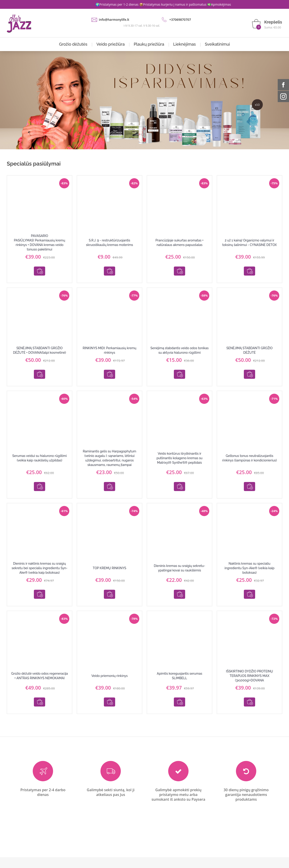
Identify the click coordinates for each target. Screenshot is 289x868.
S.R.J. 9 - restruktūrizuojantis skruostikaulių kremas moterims (110, 243)
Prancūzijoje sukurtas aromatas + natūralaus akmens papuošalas (180, 243)
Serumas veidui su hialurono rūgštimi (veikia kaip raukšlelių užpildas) (39, 452)
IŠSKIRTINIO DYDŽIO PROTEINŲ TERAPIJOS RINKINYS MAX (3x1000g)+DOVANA (249, 663)
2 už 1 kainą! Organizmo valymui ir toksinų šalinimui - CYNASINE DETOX (249, 243)
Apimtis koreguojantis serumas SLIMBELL (180, 663)
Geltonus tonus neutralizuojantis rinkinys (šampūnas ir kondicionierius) (249, 452)
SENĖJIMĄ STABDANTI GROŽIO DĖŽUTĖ (250, 347)
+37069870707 (180, 20)
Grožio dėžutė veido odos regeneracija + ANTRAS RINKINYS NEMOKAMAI (40, 663)
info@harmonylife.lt (114, 20)
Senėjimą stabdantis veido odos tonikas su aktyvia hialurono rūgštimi (179, 347)
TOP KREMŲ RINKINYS (110, 559)
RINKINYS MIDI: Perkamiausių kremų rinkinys (110, 347)
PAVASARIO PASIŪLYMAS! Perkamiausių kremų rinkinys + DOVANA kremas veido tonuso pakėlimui (40, 243)
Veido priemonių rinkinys (110, 663)
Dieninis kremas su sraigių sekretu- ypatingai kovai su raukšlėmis (179, 559)
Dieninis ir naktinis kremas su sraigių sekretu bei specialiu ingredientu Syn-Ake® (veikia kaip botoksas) (39, 559)
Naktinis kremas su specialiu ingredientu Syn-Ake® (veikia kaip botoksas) (250, 559)
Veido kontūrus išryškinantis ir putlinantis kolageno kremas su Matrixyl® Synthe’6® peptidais (179, 452)
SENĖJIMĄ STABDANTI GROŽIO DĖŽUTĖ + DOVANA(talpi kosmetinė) (40, 347)
